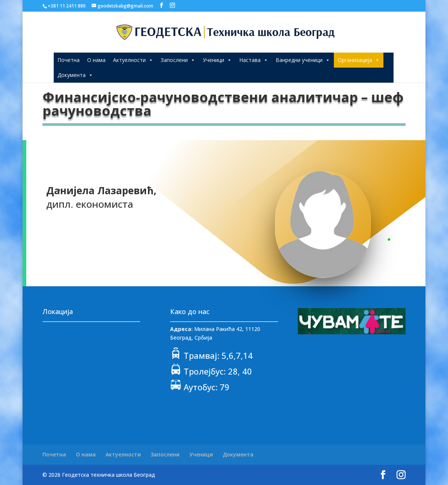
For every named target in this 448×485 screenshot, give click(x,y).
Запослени (178, 60)
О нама (96, 60)
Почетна (69, 60)
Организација (359, 60)
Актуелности (133, 60)
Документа (75, 75)
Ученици (217, 60)
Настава (254, 60)
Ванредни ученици (303, 60)
